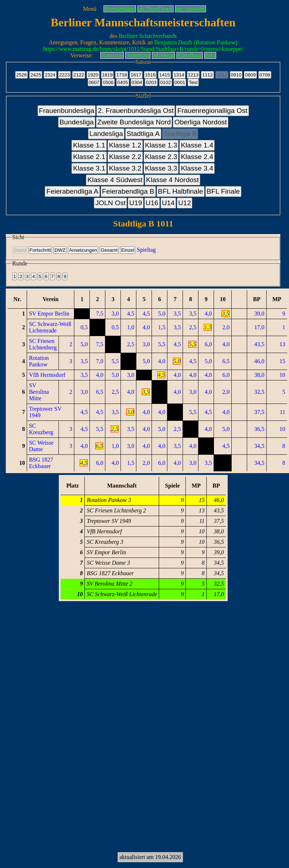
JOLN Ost (110, 203)
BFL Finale (223, 191)
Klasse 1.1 (89, 145)
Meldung (163, 55)
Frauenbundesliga (67, 111)
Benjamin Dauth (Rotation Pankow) (196, 42)
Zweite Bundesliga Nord (134, 122)
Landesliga (106, 134)
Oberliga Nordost (200, 122)
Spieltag (146, 250)
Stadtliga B (180, 134)
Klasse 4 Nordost (172, 180)
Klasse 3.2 (125, 168)
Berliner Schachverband (146, 36)
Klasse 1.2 (125, 145)
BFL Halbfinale (181, 191)
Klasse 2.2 (125, 157)
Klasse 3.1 (89, 168)
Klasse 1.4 (197, 145)
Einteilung (190, 55)
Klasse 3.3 (161, 168)
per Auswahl (191, 9)
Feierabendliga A (72, 191)
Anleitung (138, 55)
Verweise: (82, 55)
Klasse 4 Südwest (115, 180)
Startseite (112, 55)
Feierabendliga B (128, 191)
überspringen (120, 9)
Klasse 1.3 (161, 145)
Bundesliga (77, 122)
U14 (168, 203)
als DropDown (156, 9)
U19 (135, 203)
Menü (90, 9)
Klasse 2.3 (161, 157)
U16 (152, 203)
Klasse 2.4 (197, 157)
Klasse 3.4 (197, 168)
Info (210, 55)
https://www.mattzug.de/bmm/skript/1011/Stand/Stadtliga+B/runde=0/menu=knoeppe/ (143, 49)
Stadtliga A (143, 134)
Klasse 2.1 (89, 157)
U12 (185, 203)
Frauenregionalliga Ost (212, 111)
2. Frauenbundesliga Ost (136, 111)
